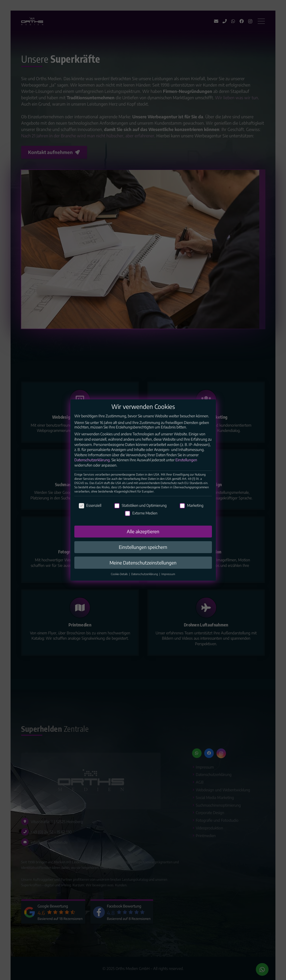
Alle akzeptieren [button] (143, 531)
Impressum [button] (168, 574)
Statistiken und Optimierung (140, 505)
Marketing (192, 505)
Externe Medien (141, 513)
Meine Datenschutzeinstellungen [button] (143, 563)
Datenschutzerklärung (92, 460)
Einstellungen (186, 460)
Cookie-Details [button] (120, 574)
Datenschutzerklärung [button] (145, 574)
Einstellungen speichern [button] (143, 547)
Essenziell (90, 505)
